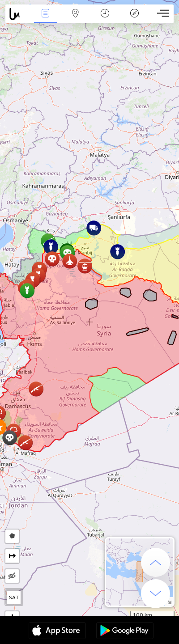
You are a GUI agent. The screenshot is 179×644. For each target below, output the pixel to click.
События (46, 14)
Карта (75, 14)
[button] (27, 290)
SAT (14, 597)
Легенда (135, 14)
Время (105, 14)
